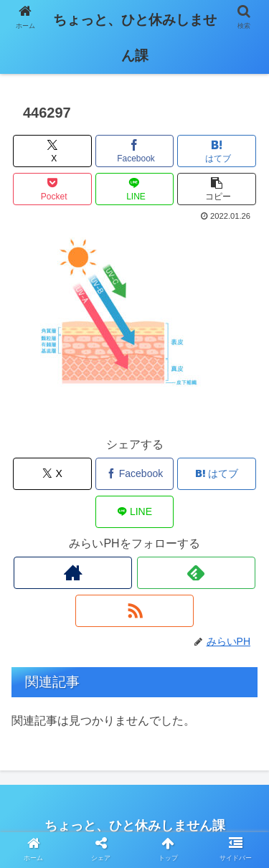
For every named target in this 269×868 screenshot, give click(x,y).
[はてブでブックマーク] (217, 151)
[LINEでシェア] (135, 189)
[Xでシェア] (52, 151)
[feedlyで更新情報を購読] (196, 573)
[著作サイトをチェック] (73, 573)
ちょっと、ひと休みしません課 (135, 38)
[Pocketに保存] (52, 189)
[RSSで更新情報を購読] (134, 611)
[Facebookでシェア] (135, 151)
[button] (217, 189)
